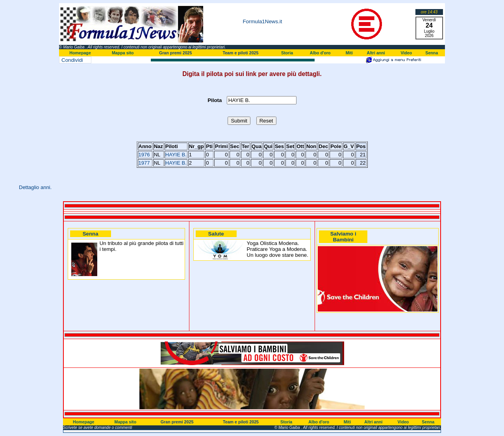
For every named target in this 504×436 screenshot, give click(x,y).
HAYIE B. (176, 155)
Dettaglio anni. (35, 187)
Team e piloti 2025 (240, 53)
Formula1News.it (262, 21)
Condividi (72, 60)
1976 (144, 155)
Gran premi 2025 (176, 53)
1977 (144, 163)
